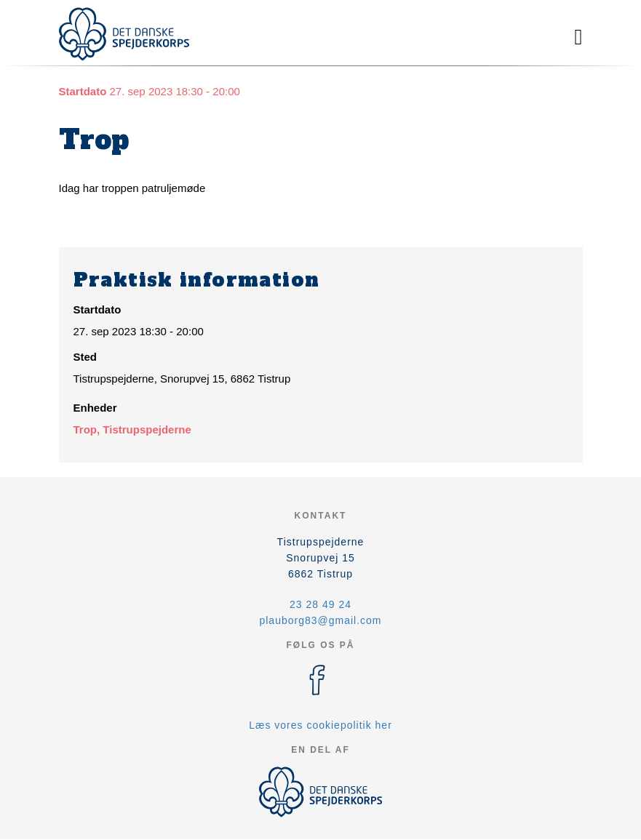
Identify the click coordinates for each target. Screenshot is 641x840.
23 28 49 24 (320, 604)
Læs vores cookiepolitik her (320, 725)
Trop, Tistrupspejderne (132, 429)
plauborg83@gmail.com (320, 620)
